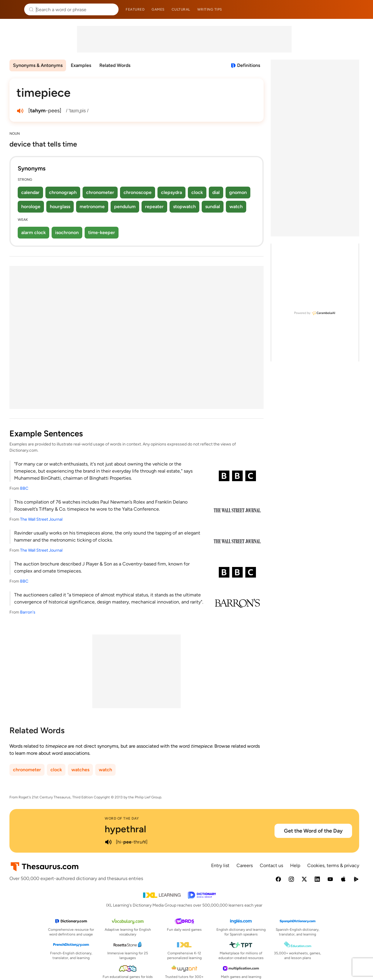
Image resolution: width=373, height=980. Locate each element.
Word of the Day (122, 818)
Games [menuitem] (158, 9)
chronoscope (138, 192)
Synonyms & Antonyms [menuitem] (38, 65)
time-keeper (102, 232)
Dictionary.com (360, 9)
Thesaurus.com (13, 9)
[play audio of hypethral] (108, 842)
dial (216, 192)
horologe (31, 207)
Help (295, 865)
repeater (154, 207)
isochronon (67, 232)
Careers (245, 865)
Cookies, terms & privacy (333, 865)
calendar (30, 192)
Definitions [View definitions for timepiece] (249, 65)
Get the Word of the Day (313, 831)
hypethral (125, 829)
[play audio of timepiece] (20, 111)
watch (236, 207)
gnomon (238, 192)
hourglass (60, 207)
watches (80, 770)
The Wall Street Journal (41, 519)
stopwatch (184, 207)
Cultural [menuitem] (181, 9)
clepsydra (171, 192)
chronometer (100, 192)
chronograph (63, 192)
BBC (24, 488)
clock (197, 192)
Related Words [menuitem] (115, 65)
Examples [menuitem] (81, 65)
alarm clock (33, 232)
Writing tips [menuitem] (210, 9)
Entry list (220, 865)
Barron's (28, 612)
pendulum (125, 207)
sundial (213, 207)
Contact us (271, 865)
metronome (92, 207)
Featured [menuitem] (135, 9)
